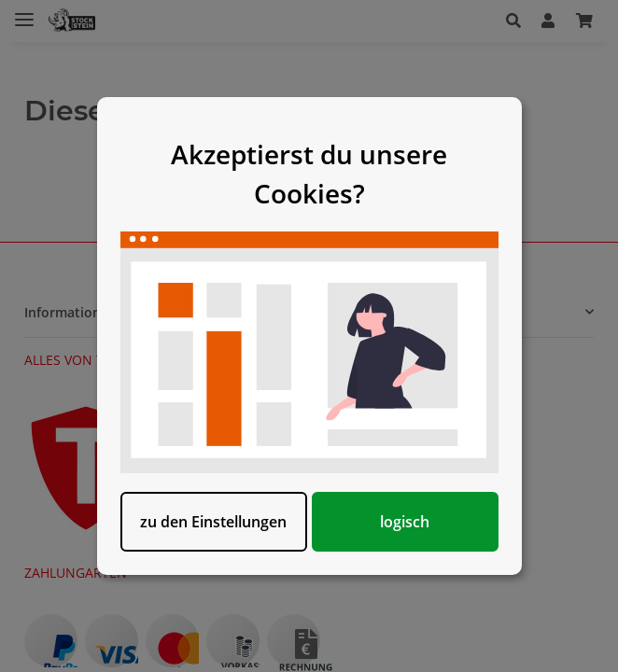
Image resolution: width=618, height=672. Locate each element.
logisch (405, 522)
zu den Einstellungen (213, 522)
